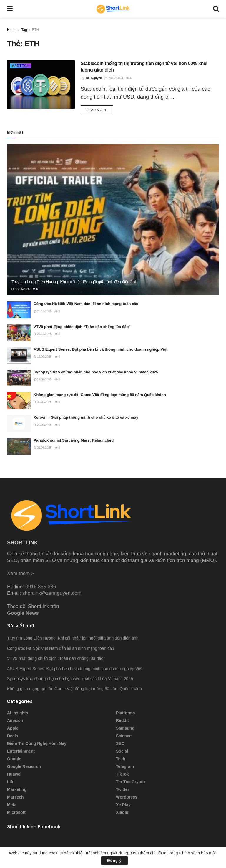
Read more (100, 109)
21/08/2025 (43, 448)
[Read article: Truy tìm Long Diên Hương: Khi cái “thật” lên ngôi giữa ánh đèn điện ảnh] (113, 220)
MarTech (20, 66)
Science (124, 736)
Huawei (14, 774)
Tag (24, 30)
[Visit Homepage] (113, 9)
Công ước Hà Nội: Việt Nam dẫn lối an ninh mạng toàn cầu (86, 304)
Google (14, 759)
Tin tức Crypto (130, 782)
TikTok (122, 774)
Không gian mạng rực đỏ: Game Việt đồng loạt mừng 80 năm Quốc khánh (100, 395)
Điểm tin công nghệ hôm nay (37, 743)
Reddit (122, 720)
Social (122, 751)
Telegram (125, 766)
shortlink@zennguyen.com (52, 593)
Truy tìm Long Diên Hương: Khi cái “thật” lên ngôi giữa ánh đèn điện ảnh (74, 282)
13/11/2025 (21, 289)
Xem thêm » (21, 573)
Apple (13, 728)
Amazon (15, 720)
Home (12, 30)
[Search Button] (216, 9)
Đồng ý (114, 860)
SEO (120, 743)
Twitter (123, 789)
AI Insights (18, 713)
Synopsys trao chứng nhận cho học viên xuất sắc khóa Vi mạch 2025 (96, 372)
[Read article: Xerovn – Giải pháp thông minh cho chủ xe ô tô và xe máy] (19, 423)
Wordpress (127, 797)
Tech (121, 759)
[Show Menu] (10, 9)
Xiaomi (123, 812)
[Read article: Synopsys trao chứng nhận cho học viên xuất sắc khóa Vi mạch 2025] (19, 378)
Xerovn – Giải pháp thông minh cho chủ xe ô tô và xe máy (86, 417)
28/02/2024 (114, 78)
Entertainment (21, 751)
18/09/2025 (43, 357)
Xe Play (123, 805)
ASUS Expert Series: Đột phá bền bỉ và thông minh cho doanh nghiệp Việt (100, 349)
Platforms (126, 713)
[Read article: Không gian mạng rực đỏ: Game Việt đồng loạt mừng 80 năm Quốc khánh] (19, 401)
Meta (12, 805)
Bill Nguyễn (94, 78)
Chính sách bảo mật (198, 853)
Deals (13, 736)
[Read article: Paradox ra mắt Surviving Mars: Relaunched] (19, 446)
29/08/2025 (43, 425)
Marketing (17, 789)
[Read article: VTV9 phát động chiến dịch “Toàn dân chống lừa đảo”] (19, 333)
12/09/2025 (43, 379)
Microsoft (16, 812)
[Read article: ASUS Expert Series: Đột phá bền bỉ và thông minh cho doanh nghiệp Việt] (19, 355)
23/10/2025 (43, 334)
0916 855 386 (41, 587)
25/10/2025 (43, 311)
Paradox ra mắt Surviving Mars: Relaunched (74, 440)
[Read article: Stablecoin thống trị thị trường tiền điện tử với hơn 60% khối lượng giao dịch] (41, 85)
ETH (36, 30)
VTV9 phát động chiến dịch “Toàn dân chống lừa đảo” (82, 327)
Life (11, 782)
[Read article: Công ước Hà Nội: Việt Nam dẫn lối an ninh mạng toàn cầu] (19, 310)
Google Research (24, 766)
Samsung (125, 728)
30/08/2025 (43, 402)
